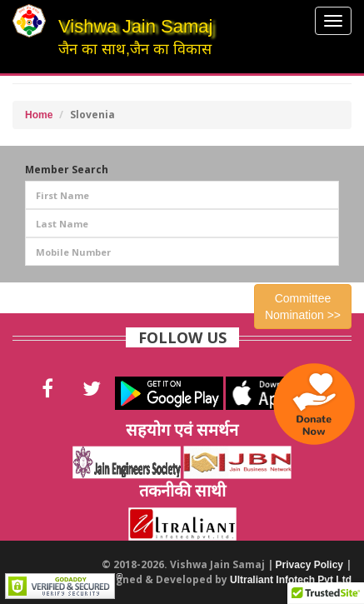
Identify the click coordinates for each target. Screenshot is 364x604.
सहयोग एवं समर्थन (182, 429)
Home (39, 115)
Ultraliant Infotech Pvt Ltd (291, 580)
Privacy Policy (309, 565)
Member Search (67, 170)
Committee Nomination (303, 307)
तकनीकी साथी (182, 490)
